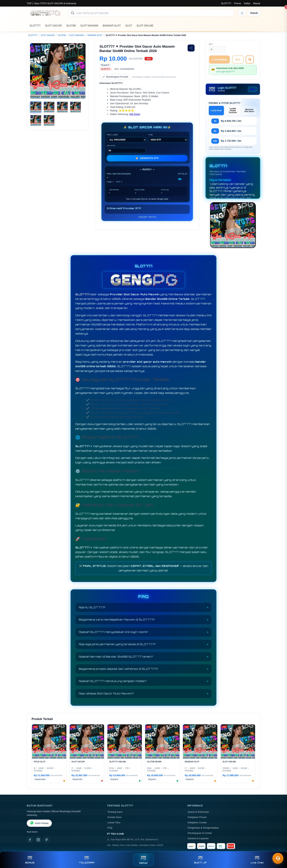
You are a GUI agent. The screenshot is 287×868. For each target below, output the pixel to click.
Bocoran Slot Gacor (249, 110)
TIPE (168, 138)
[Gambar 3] (62, 107)
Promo (238, 3)
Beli (238, 59)
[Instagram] (38, 840)
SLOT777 (226, 3)
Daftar (247, 3)
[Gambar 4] (75, 107)
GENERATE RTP (147, 158)
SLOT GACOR (53, 26)
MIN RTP (127, 149)
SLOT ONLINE (145, 26)
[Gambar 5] (36, 120)
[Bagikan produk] (191, 48)
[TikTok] (47, 840)
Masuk (257, 3)
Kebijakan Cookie (197, 822)
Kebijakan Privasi (197, 817)
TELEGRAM (87, 860)
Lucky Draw (216, 111)
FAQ (110, 828)
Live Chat (257, 860)
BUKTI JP (200, 860)
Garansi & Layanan (198, 838)
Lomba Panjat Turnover (233, 111)
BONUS (30, 860)
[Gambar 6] (49, 120)
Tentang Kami (115, 812)
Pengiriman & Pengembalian (203, 828)
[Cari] (73, 13)
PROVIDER (127, 138)
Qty (211, 44)
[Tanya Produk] (250, 59)
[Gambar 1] (36, 107)
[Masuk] (254, 13)
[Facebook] (30, 840)
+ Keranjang (219, 59)
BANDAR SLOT (112, 26)
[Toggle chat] (278, 858)
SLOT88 (71, 26)
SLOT (129, 26)
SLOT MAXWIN (89, 26)
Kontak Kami (114, 817)
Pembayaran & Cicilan (200, 833)
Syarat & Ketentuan (198, 812)
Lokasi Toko (114, 822)
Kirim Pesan (39, 823)
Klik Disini (135, 114)
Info (253, 89)
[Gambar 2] (49, 107)
